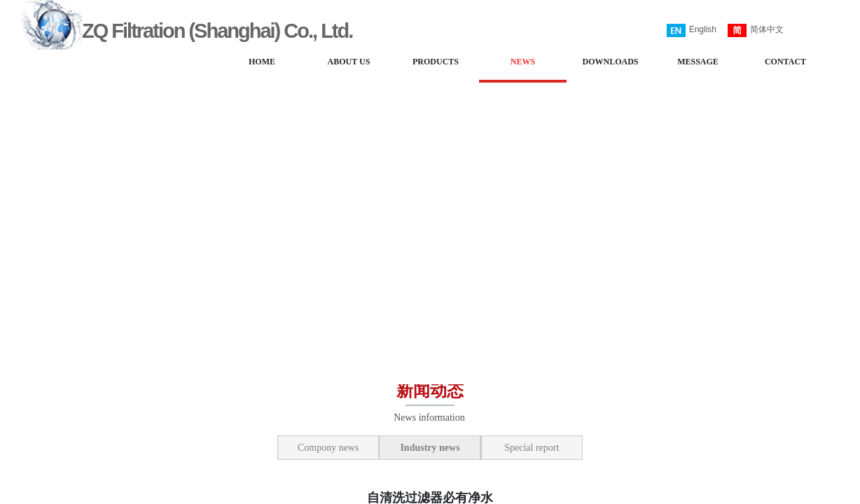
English (692, 30)
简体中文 (756, 30)
